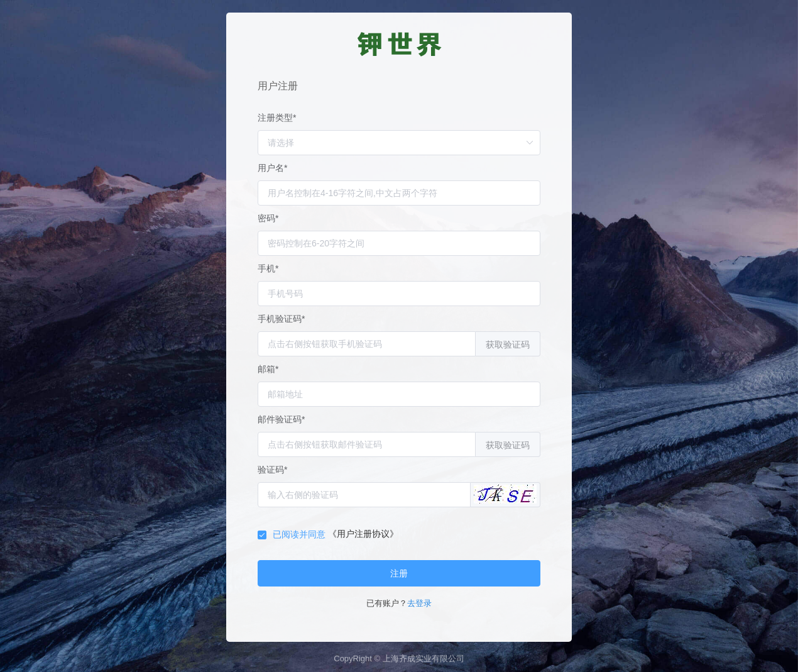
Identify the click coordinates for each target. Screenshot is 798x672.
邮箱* (268, 369)
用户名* (272, 168)
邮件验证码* (281, 419)
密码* (268, 218)
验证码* (272, 470)
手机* (268, 268)
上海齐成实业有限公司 (424, 658)
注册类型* (277, 118)
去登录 (419, 603)
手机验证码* (281, 319)
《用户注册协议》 (363, 534)
